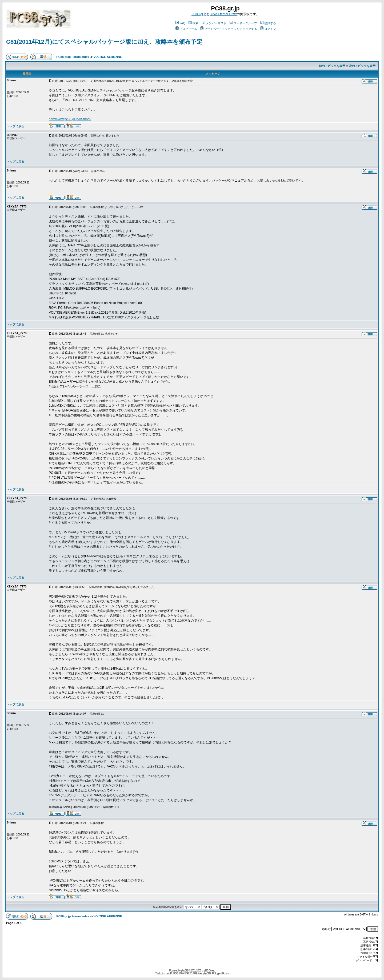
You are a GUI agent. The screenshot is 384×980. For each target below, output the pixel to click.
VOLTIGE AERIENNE (108, 57)
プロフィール (186, 29)
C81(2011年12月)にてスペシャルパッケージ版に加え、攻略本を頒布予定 (104, 42)
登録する (268, 23)
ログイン (268, 29)
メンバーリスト (214, 23)
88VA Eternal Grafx (223, 14)
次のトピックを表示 (362, 66)
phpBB (184, 971)
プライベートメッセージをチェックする (229, 29)
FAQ (180, 23)
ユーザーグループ (243, 23)
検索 (193, 23)
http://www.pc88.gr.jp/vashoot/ (70, 119)
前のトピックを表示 (332, 66)
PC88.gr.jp (199, 14)
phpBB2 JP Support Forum (216, 973)
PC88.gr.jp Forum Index (73, 57)
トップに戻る (15, 126)
